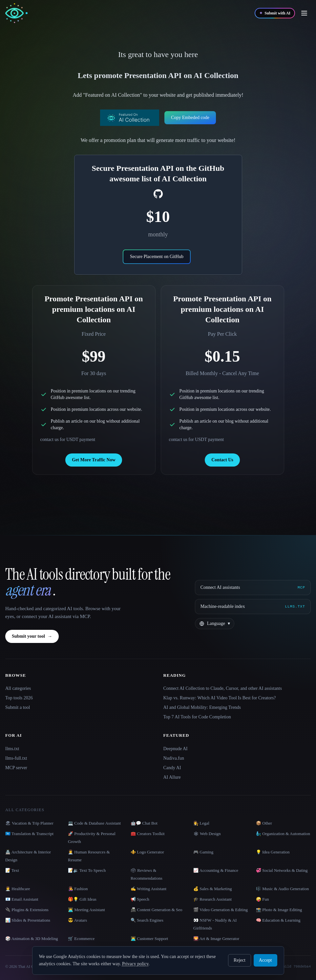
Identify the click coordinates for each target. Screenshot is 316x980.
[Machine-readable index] (253, 607)
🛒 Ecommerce (81, 939)
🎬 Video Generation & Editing (221, 910)
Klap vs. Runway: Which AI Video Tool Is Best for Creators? (220, 698)
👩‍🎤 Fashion (78, 889)
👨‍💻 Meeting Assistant (86, 910)
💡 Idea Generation (273, 852)
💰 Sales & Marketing (212, 889)
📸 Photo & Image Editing (279, 910)
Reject (240, 960)
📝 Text (12, 870)
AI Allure (172, 777)
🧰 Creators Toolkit (148, 834)
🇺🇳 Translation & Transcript (29, 834)
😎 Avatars (77, 920)
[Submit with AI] (275, 13)
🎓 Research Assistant (212, 899)
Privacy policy (135, 964)
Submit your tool (32, 636)
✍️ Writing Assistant (148, 889)
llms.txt (12, 749)
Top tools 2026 (19, 698)
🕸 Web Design (207, 834)
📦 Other (264, 823)
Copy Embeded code (190, 118)
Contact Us (222, 460)
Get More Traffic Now (94, 460)
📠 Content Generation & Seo (157, 910)
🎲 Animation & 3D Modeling (32, 939)
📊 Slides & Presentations (28, 920)
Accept (265, 960)
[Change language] (215, 624)
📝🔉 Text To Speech (87, 870)
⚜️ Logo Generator (147, 852)
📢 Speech (140, 899)
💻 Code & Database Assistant (94, 823)
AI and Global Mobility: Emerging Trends (202, 707)
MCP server (16, 768)
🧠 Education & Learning (278, 920)
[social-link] (158, 194)
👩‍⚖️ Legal (201, 823)
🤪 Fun (262, 899)
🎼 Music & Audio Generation (282, 889)
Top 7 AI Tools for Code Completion (197, 717)
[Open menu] (304, 13)
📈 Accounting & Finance (216, 870)
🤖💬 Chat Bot (144, 823)
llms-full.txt (16, 758)
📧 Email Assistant (22, 899)
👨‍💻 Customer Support (149, 939)
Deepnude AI (176, 749)
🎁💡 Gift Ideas (82, 899)
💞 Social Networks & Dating (282, 870)
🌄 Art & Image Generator (216, 939)
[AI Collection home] (16, 13)
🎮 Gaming (203, 852)
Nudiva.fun (174, 758)
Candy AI (172, 768)
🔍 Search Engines (147, 920)
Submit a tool (18, 707)
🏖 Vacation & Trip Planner (29, 823)
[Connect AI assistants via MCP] (253, 588)
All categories (18, 688)
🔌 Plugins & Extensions (27, 910)
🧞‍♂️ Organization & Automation (283, 834)
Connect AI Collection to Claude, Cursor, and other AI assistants (223, 688)
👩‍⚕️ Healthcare (18, 889)
